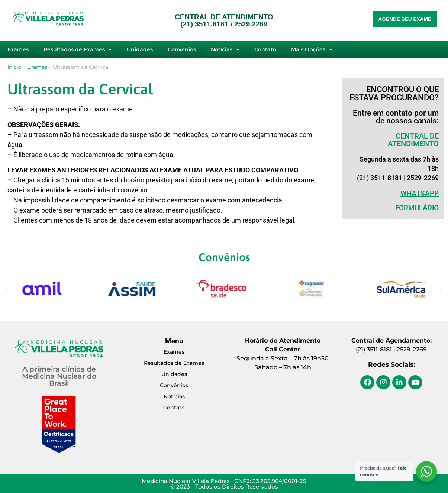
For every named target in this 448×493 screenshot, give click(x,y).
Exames (18, 49)
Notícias (225, 49)
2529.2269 (251, 24)
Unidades (140, 49)
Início (14, 67)
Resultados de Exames (78, 49)
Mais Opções (312, 49)
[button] (7, 289)
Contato (265, 49)
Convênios (182, 49)
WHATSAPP (420, 193)
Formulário (417, 208)
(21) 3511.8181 (204, 24)
